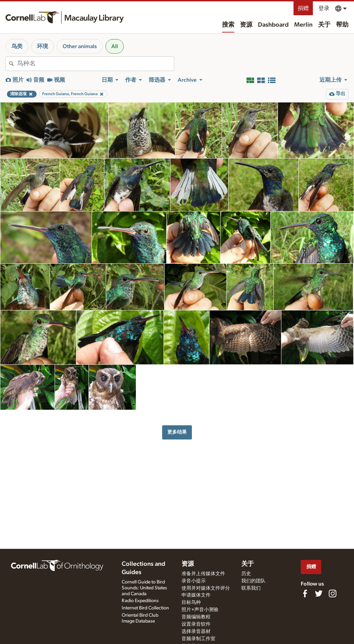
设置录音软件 (196, 624)
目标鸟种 (191, 602)
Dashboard (273, 25)
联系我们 (251, 588)
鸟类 (17, 46)
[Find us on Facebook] (305, 593)
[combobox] (95, 64)
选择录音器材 (196, 632)
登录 (324, 8)
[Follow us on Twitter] (319, 593)
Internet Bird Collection (145, 608)
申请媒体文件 (196, 595)
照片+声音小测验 (200, 610)
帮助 (342, 25)
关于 (324, 25)
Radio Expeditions (140, 601)
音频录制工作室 (198, 639)
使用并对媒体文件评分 (206, 588)
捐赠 (303, 8)
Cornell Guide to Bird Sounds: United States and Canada (144, 588)
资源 (246, 25)
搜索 (228, 25)
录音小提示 (194, 581)
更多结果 (177, 432)
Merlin (303, 25)
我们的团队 (253, 581)
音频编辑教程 (196, 617)
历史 (246, 574)
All (115, 46)
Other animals (80, 46)
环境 (43, 46)
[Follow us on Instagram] (333, 593)
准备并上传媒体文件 (203, 574)
